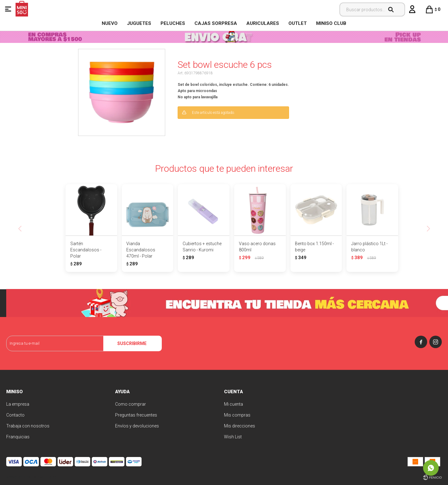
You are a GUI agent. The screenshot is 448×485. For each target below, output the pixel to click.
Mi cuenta (233, 404)
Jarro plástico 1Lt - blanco (369, 247)
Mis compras (237, 415)
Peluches (173, 23)
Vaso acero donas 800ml (257, 247)
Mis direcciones (240, 426)
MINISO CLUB (331, 23)
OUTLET (298, 23)
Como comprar (131, 404)
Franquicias (18, 437)
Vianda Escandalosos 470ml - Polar (141, 250)
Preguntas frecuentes (136, 415)
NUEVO (110, 23)
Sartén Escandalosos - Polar (86, 250)
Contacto (15, 415)
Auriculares (263, 23)
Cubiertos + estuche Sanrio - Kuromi (202, 247)
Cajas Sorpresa (216, 23)
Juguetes (139, 23)
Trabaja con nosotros (28, 426)
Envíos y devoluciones (137, 426)
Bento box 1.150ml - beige (314, 247)
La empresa (18, 404)
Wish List (233, 437)
